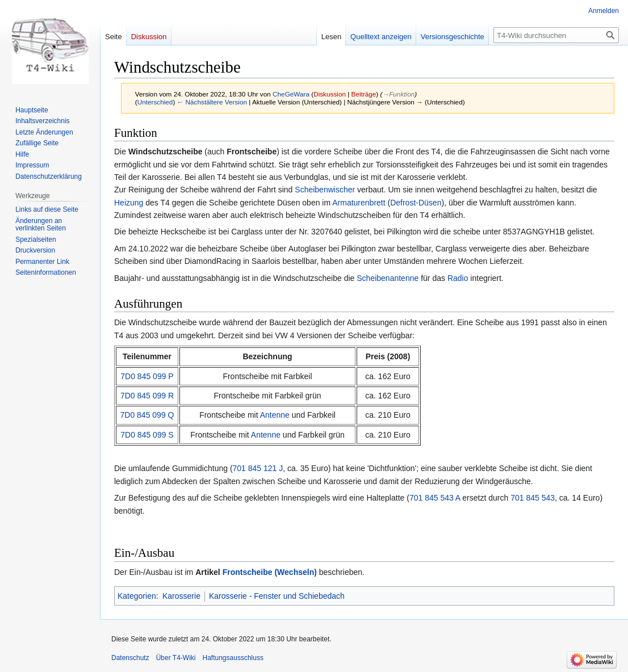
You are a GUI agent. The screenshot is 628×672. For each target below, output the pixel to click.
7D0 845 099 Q (147, 415)
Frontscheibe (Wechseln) (270, 572)
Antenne (275, 415)
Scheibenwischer (325, 190)
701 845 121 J (258, 468)
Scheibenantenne (388, 278)
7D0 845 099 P (147, 376)
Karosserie (181, 596)
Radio (458, 278)
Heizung (129, 203)
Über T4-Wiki (176, 658)
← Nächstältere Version (212, 102)
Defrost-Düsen (416, 203)
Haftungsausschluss (233, 658)
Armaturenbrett (359, 203)
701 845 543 (533, 498)
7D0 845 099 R (147, 396)
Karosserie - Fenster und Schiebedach (277, 596)
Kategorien (137, 596)
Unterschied (155, 102)
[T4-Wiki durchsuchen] (556, 35)
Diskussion (330, 94)
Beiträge (364, 94)
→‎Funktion (398, 94)
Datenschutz (130, 658)
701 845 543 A (435, 498)
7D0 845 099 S (147, 435)
